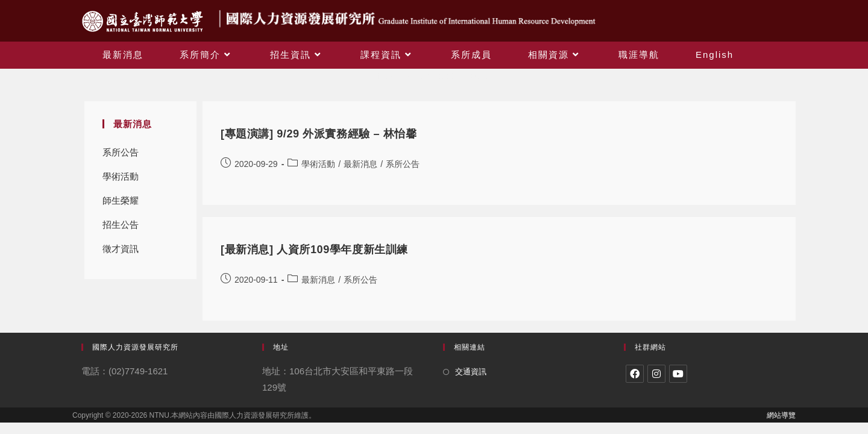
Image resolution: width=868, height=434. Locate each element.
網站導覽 (781, 415)
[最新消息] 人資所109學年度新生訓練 (314, 250)
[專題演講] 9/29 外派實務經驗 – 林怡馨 (319, 134)
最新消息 (360, 164)
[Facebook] (635, 374)
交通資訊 (471, 372)
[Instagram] (656, 374)
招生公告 (121, 225)
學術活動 (121, 176)
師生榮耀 (121, 200)
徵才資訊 (121, 249)
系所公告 (121, 152)
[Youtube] (678, 374)
